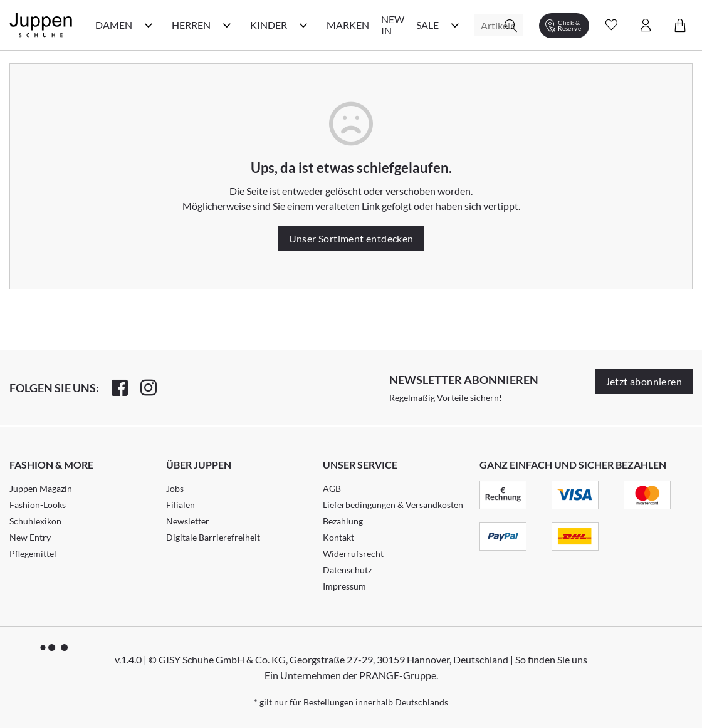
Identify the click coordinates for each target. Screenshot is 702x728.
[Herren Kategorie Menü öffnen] (227, 25)
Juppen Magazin (41, 488)
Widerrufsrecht (353, 554)
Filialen (181, 505)
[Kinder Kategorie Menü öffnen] (303, 25)
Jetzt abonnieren (644, 381)
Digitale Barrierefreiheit (213, 537)
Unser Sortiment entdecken (351, 238)
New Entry (30, 537)
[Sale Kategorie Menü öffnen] (455, 25)
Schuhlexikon (35, 521)
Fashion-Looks (38, 505)
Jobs (175, 488)
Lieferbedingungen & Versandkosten (393, 505)
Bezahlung (343, 521)
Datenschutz (347, 570)
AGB (332, 488)
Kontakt (338, 537)
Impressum (344, 586)
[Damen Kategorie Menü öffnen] (149, 25)
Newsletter (188, 521)
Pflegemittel (33, 554)
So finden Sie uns (551, 659)
